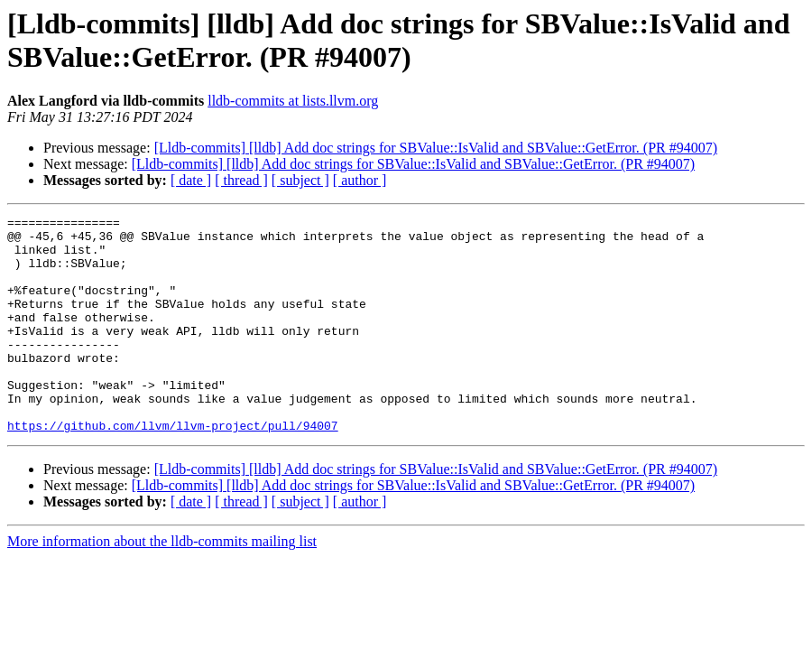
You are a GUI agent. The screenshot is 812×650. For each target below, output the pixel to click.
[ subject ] (300, 180)
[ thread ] (241, 180)
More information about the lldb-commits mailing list (162, 585)
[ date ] (191, 180)
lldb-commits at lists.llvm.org (293, 101)
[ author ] (360, 180)
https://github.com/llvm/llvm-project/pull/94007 (173, 469)
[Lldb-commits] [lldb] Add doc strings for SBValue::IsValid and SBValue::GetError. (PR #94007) (436, 148)
